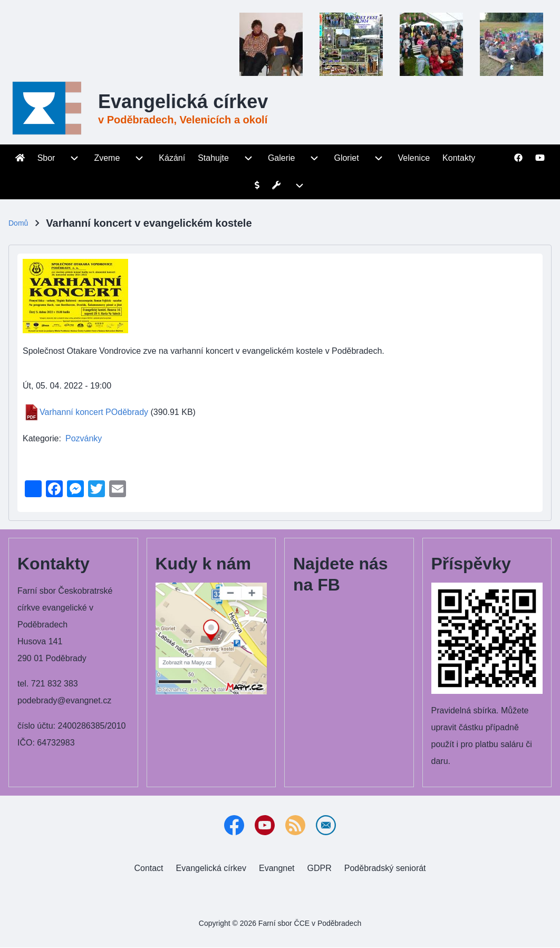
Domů (18, 223)
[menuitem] (20, 158)
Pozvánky (84, 438)
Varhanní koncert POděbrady (94, 412)
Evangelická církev (183, 101)
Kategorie (41, 438)
